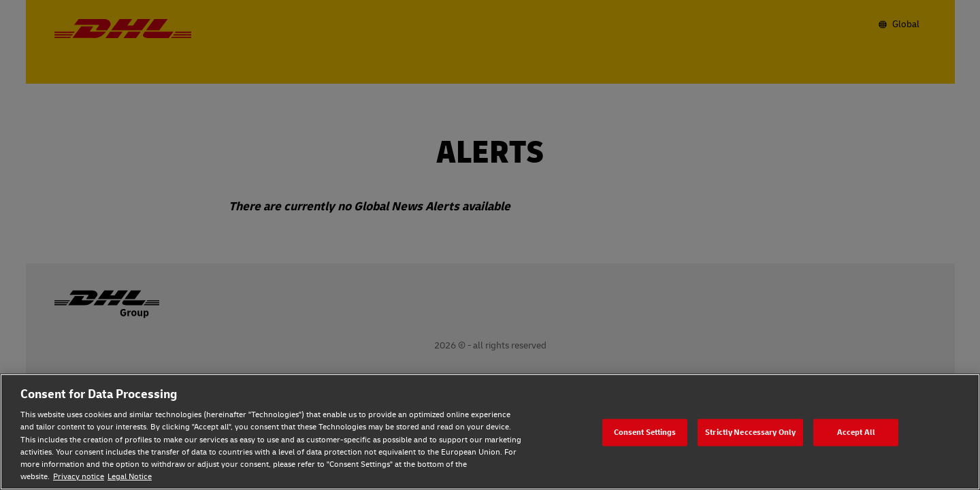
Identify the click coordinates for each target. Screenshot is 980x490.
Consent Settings (645, 432)
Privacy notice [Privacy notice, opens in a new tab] (79, 477)
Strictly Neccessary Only (750, 432)
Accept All (856, 432)
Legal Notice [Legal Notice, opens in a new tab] (130, 477)
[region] (490, 432)
